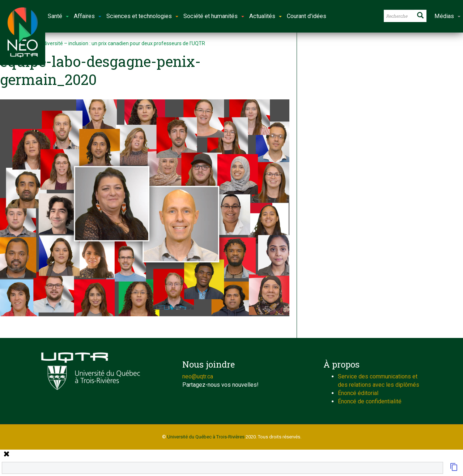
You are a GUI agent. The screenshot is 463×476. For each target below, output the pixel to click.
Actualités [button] (266, 16)
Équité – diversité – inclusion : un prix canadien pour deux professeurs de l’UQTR (114, 43)
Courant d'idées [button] (307, 16)
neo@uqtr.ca (198, 376)
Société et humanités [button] (214, 16)
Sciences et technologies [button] (142, 16)
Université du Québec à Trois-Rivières (206, 437)
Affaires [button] (88, 16)
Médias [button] (447, 16)
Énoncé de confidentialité (370, 401)
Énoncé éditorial (358, 393)
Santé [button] (58, 16)
